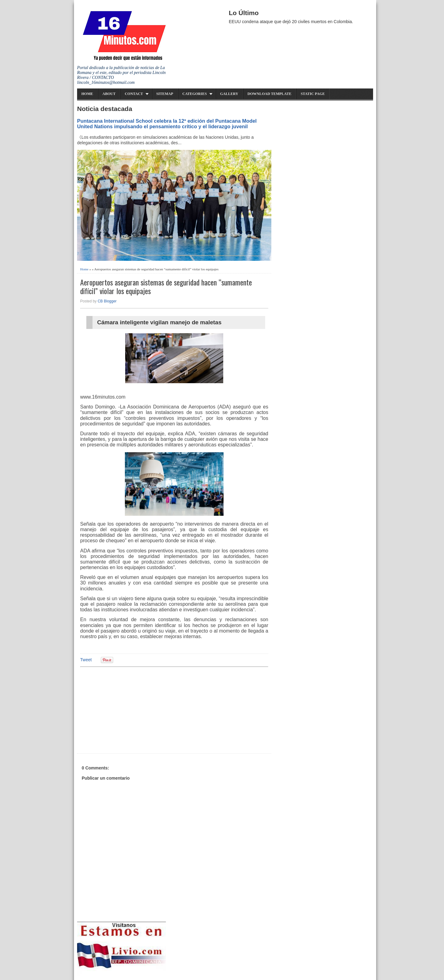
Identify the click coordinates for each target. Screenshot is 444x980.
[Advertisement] (128, 709)
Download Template (270, 94)
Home (87, 94)
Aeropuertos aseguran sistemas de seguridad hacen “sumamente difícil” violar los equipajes (166, 287)
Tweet (86, 660)
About (109, 94)
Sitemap (165, 94)
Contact (134, 94)
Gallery (229, 94)
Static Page (313, 94)
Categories (195, 94)
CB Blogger (107, 301)
